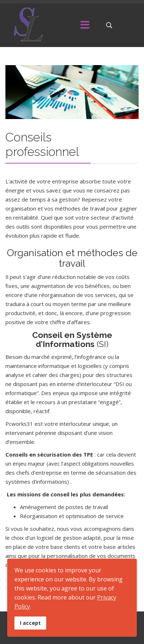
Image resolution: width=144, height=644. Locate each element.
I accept (30, 623)
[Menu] (85, 25)
